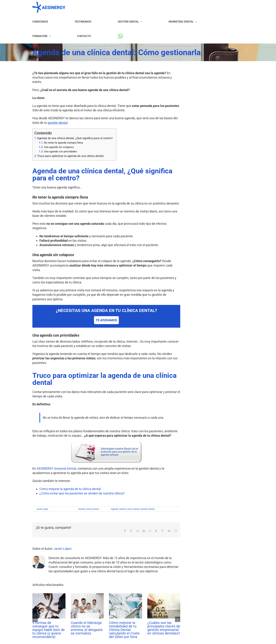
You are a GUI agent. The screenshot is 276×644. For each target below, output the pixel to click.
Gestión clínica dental (89, 509)
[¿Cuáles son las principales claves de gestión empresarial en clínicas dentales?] (164, 595)
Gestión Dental (148, 509)
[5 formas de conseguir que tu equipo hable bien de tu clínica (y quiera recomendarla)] (49, 595)
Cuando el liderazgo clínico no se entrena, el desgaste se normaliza (87, 628)
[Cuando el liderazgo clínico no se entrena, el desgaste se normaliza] (87, 595)
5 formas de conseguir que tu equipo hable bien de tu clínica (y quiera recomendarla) (49, 630)
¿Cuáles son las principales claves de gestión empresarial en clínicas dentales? (164, 628)
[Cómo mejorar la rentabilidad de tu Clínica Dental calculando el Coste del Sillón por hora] (126, 595)
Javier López (42, 509)
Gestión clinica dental (130, 509)
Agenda (115, 509)
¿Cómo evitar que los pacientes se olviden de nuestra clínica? (82, 493)
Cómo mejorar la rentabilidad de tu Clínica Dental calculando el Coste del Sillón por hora (124, 630)
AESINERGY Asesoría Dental (56, 468)
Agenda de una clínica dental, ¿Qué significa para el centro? (75, 138)
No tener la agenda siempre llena (63, 143)
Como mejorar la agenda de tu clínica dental (70, 489)
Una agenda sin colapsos (59, 147)
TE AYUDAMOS (106, 320)
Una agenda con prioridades (60, 151)
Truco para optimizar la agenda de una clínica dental (70, 156)
